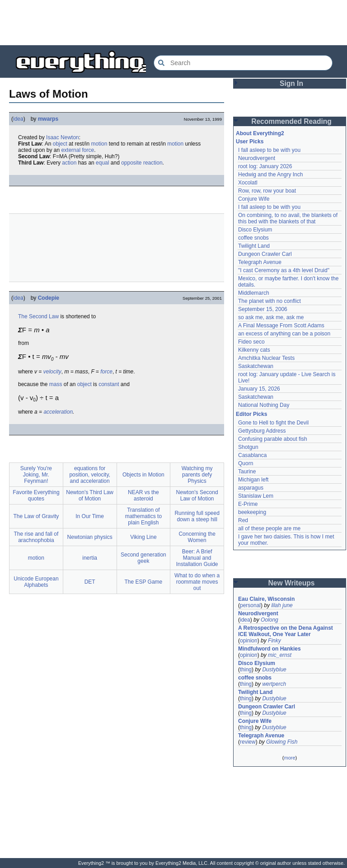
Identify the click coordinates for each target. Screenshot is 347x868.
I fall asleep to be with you (269, 150)
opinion (249, 641)
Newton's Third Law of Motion (90, 495)
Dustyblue (274, 670)
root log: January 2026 (265, 166)
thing (246, 670)
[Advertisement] (173, 23)
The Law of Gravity (36, 516)
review (248, 742)
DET (90, 582)
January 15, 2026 (259, 389)
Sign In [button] (291, 83)
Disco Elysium (255, 230)
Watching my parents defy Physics (197, 475)
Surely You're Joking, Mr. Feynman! (36, 475)
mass (56, 384)
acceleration (58, 412)
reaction (153, 163)
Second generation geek (143, 558)
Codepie (49, 298)
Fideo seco (251, 342)
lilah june (282, 605)
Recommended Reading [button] (291, 121)
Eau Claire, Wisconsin (266, 599)
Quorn (246, 463)
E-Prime (248, 504)
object (60, 144)
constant (109, 384)
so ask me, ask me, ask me (271, 317)
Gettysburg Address (262, 431)
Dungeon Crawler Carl (265, 254)
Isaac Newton (63, 137)
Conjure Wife (254, 199)
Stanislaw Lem (256, 496)
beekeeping (252, 512)
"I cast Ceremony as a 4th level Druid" (284, 270)
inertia (90, 558)
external (71, 150)
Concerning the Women (197, 537)
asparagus (251, 488)
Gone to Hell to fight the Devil (273, 423)
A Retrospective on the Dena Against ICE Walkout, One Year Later (286, 631)
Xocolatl (248, 183)
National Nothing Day (264, 405)
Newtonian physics (90, 537)
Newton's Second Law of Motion (197, 495)
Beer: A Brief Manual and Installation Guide (197, 558)
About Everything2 (260, 133)
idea (18, 119)
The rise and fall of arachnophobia (36, 537)
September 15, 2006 (263, 309)
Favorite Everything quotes (36, 495)
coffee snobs (253, 238)
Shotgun (248, 447)
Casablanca (252, 455)
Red (243, 520)
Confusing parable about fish (273, 439)
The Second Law (38, 316)
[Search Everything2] (243, 63)
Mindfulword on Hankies (270, 649)
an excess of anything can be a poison (284, 334)
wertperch (274, 684)
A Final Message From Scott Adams (281, 325)
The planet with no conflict (270, 301)
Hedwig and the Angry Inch (270, 175)
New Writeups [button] (292, 583)
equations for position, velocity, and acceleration (90, 475)
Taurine (247, 472)
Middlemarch (254, 293)
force (88, 150)
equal (102, 163)
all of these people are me (269, 528)
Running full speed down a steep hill (197, 516)
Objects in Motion (143, 475)
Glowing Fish (282, 742)
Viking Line (143, 537)
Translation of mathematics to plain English (143, 516)
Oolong (270, 620)
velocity (52, 372)
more (289, 758)
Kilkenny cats (254, 350)
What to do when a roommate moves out (197, 582)
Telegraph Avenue (260, 262)
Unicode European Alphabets (36, 582)
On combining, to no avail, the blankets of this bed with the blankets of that (288, 218)
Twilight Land (254, 246)
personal (250, 605)
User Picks (250, 142)
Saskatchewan (256, 366)
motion (99, 144)
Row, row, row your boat (267, 191)
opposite (131, 163)
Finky (274, 641)
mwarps (48, 119)
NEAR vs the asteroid (143, 495)
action (69, 163)
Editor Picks (251, 414)
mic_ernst (280, 655)
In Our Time (90, 516)
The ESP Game (143, 582)
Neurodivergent (257, 158)
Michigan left (253, 480)
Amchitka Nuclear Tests (266, 358)
